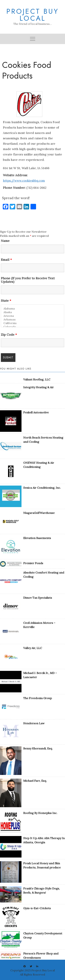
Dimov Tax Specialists (38, 598)
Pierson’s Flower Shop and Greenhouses (41, 956)
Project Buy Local (33, 15)
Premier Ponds (33, 563)
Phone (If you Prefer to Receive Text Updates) (28, 280)
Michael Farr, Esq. (35, 781)
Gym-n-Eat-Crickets (37, 908)
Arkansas (32, 319)
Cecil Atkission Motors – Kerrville (39, 625)
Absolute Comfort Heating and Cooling (44, 575)
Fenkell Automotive (36, 412)
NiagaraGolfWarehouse (39, 513)
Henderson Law (34, 723)
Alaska (32, 312)
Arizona (32, 316)
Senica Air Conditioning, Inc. (42, 488)
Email (6, 260)
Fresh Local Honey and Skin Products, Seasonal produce (42, 865)
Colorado (32, 327)
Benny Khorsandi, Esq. (38, 748)
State (6, 301)
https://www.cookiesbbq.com (24, 181)
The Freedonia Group (38, 698)
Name (5, 241)
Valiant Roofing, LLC (37, 379)
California (32, 323)
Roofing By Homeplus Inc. (40, 813)
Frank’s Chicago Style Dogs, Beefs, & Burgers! (42, 890)
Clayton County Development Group (43, 935)
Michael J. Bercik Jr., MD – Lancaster (40, 675)
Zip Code (9, 335)
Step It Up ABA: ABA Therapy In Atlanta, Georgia (44, 840)
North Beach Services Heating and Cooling (43, 440)
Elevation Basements (37, 538)
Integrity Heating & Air (38, 387)
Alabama (32, 309)
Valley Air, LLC (33, 648)
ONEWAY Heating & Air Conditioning (39, 465)
